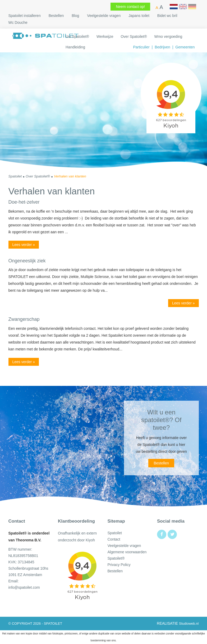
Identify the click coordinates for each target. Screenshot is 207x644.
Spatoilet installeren (25, 16)
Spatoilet (115, 533)
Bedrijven (162, 47)
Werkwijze (105, 36)
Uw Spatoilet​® (77, 36)
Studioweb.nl (189, 624)
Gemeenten (185, 47)
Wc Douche (18, 22)
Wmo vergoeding (168, 36)
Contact (114, 539)
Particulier (141, 47)
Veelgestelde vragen (104, 16)
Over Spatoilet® (134, 36)
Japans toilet (139, 16)
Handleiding (75, 47)
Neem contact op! (130, 7)
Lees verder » (24, 245)
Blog (75, 16)
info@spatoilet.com (24, 587)
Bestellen (56, 16)
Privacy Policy (119, 565)
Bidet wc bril (167, 16)
